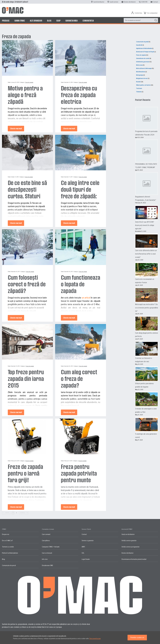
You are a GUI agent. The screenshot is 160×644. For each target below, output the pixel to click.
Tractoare (139, 88)
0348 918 (144, 2)
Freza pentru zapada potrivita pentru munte (79, 473)
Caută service (114, 2)
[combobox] (141, 20)
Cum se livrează (47, 553)
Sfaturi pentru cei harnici (143, 85)
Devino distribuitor (130, 2)
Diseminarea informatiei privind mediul (134, 559)
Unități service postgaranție (130, 547)
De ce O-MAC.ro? (7, 541)
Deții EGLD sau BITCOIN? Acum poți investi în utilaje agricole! (145, 225)
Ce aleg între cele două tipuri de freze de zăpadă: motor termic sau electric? (80, 189)
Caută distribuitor (99, 2)
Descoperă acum (95, 639)
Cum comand (46, 534)
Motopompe (140, 75)
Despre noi (6, 534)
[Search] (156, 20)
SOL (83, 553)
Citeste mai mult (16, 129)
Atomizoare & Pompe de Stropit (145, 52)
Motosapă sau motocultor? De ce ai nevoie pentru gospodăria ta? (146, 308)
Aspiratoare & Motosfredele (144, 48)
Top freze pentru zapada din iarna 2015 (26, 378)
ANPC (83, 547)
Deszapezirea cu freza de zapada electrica (79, 95)
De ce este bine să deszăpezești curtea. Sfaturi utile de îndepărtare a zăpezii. (27, 189)
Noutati (138, 82)
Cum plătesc (46, 541)
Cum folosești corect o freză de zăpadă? (27, 284)
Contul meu (138, 13)
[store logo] (13, 10)
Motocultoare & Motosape (144, 68)
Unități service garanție (129, 541)
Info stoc (45, 559)
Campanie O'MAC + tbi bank (51, 547)
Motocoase (139, 65)
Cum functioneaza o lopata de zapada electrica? (81, 284)
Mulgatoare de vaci (142, 78)
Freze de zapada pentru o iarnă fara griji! (25, 473)
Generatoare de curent (143, 58)
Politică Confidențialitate (10, 553)
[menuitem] (6, 21)
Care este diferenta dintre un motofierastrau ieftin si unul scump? (146, 254)
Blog (3, 559)
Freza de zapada (29, 82)
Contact (155, 2)
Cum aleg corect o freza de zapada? (79, 378)
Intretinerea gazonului (143, 62)
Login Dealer (86, 559)
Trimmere (139, 92)
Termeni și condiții (8, 547)
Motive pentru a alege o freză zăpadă (25, 95)
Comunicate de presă (142, 42)
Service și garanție (88, 541)
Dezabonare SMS (47, 565)
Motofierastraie (141, 72)
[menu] (80, 21)
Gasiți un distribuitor (128, 534)
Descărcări (139, 45)
